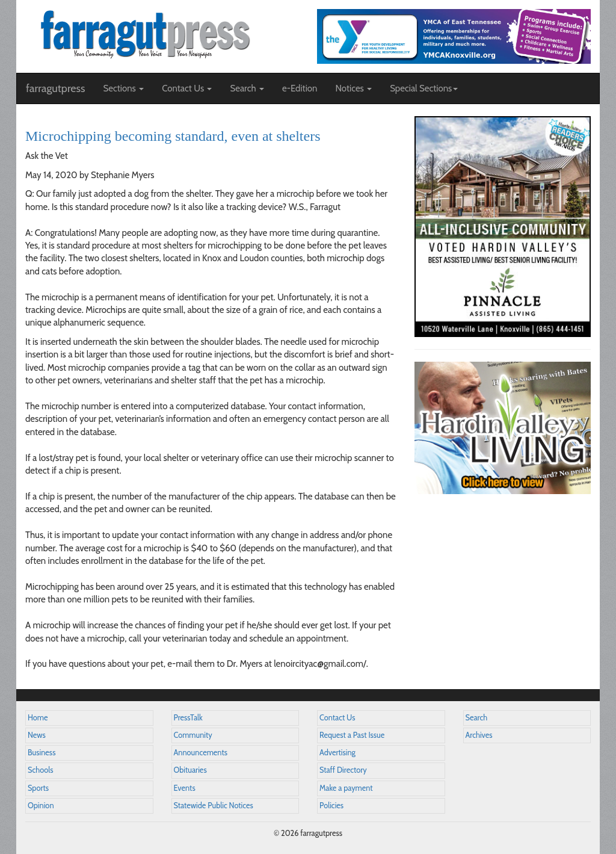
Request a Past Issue (352, 735)
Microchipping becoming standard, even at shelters (173, 136)
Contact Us (337, 718)
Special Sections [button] (424, 88)
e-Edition (300, 88)
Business (42, 753)
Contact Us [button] (187, 88)
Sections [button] (123, 88)
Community (193, 735)
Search (477, 718)
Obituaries (190, 770)
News (37, 735)
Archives (479, 735)
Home (38, 718)
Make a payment (346, 788)
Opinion (41, 806)
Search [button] (247, 88)
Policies (331, 806)
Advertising (337, 753)
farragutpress (55, 88)
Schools (40, 770)
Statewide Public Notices (214, 806)
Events (185, 788)
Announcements (201, 753)
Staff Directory (343, 770)
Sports (38, 788)
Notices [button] (353, 88)
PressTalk (188, 718)
